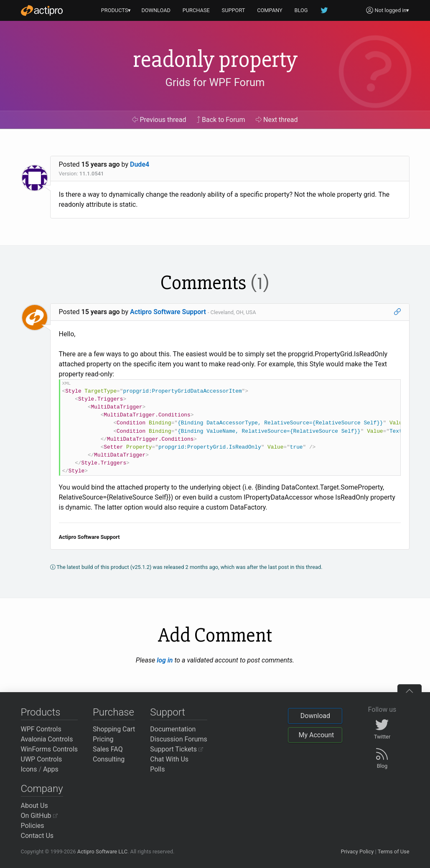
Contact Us (37, 836)
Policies (33, 826)
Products (41, 712)
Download (315, 716)
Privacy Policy (357, 852)
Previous (159, 120)
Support (168, 712)
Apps (51, 769)
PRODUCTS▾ (116, 10)
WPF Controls (41, 729)
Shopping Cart (114, 729)
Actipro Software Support (168, 312)
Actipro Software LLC (102, 852)
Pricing (103, 739)
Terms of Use (394, 852)
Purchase (113, 712)
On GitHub (39, 816)
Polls (157, 769)
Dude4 (140, 164)
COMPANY (270, 10)
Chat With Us (169, 759)
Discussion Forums (179, 739)
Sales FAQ (108, 749)
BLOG (301, 10)
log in (165, 660)
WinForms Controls (50, 749)
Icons (29, 769)
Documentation (173, 729)
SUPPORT (234, 10)
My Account (316, 735)
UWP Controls (42, 759)
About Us (34, 806)
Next (277, 120)
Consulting (109, 759)
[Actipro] (42, 10)
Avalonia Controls (47, 739)
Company (42, 789)
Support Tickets (177, 749)
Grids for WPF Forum (215, 82)
